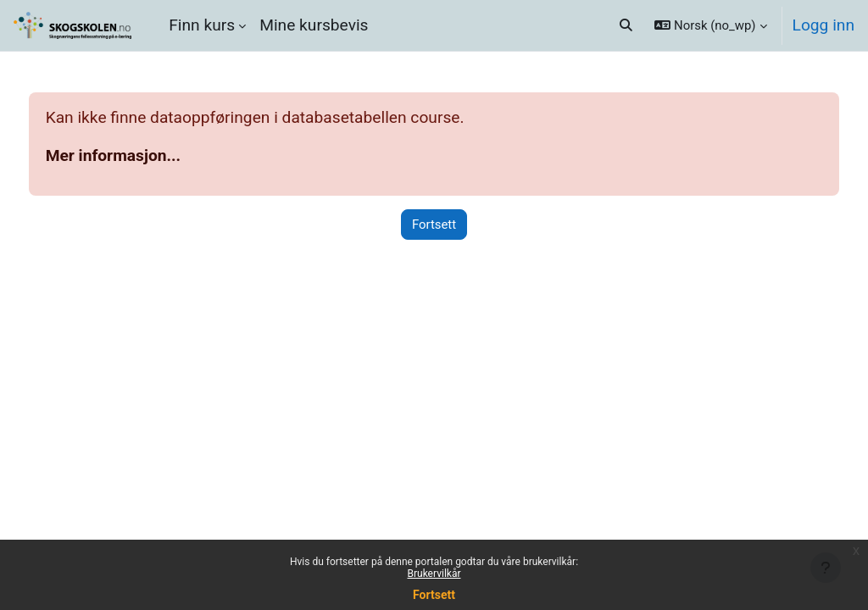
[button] (626, 25)
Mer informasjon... (145, 155)
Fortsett (434, 595)
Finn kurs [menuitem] (202, 25)
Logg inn (823, 25)
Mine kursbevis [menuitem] (314, 25)
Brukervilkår (434, 574)
